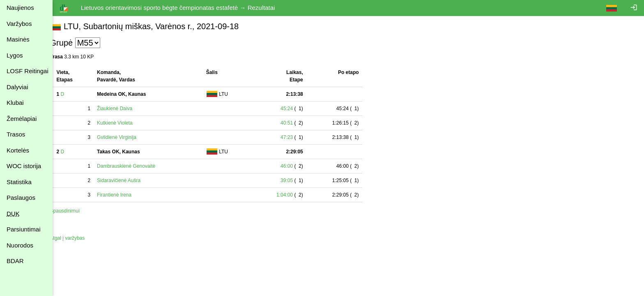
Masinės (18, 39)
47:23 (296, 137)
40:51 (296, 123)
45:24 (296, 109)
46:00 (296, 166)
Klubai (15, 103)
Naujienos (20, 8)
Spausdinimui (74, 211)
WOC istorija (24, 166)
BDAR (15, 261)
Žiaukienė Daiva (124, 109)
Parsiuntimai (24, 229)
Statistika (19, 182)
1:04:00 (294, 195)
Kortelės (18, 150)
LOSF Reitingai (28, 71)
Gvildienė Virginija (126, 137)
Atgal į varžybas (77, 238)
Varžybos (19, 24)
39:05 (296, 180)
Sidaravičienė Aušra (128, 180)
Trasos (16, 134)
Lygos (15, 55)
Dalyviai (17, 87)
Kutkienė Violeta (124, 123)
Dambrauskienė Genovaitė (136, 166)
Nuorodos (20, 245)
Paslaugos (21, 198)
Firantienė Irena (124, 195)
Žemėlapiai (22, 119)
